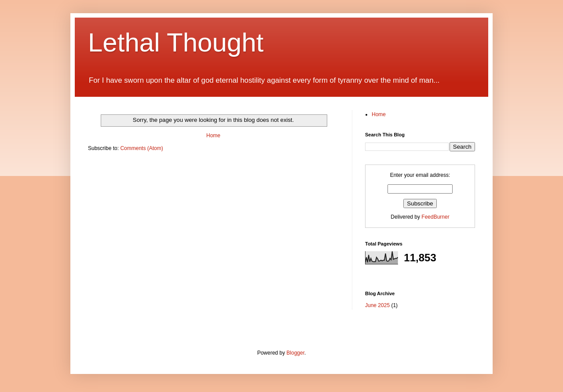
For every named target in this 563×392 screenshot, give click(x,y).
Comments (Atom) (141, 148)
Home (213, 136)
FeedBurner (435, 217)
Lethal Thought (176, 42)
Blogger (295, 353)
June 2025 (377, 305)
